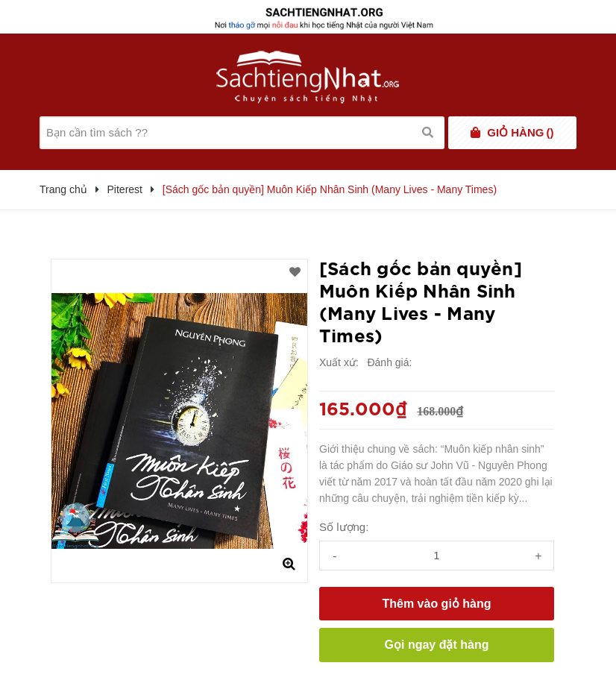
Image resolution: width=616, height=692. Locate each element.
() (520, 133)
